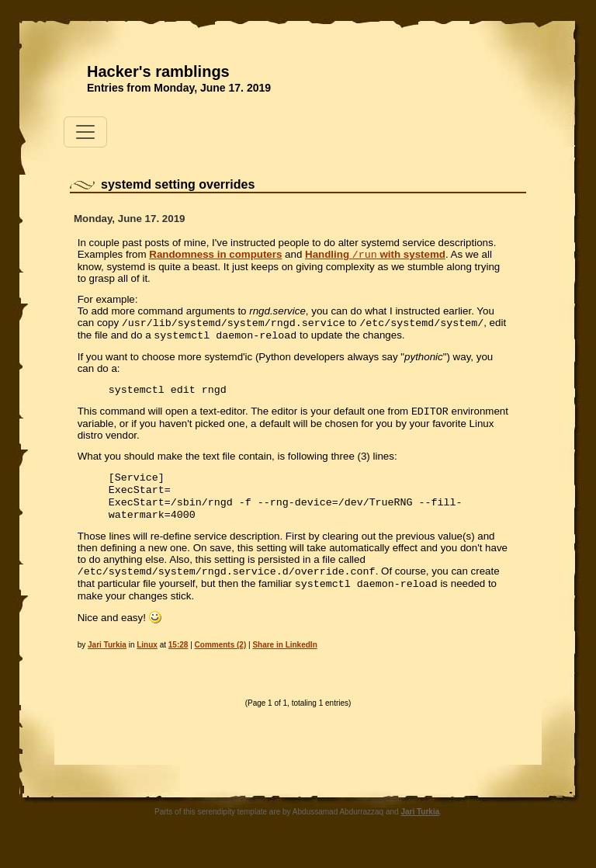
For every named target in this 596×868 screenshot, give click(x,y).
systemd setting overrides (178, 184)
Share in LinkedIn (284, 662)
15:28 (178, 662)
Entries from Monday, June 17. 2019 (179, 88)
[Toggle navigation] (85, 132)
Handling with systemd (375, 256)
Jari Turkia (107, 662)
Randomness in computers (215, 256)
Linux (147, 662)
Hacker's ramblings (158, 71)
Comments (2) (221, 662)
